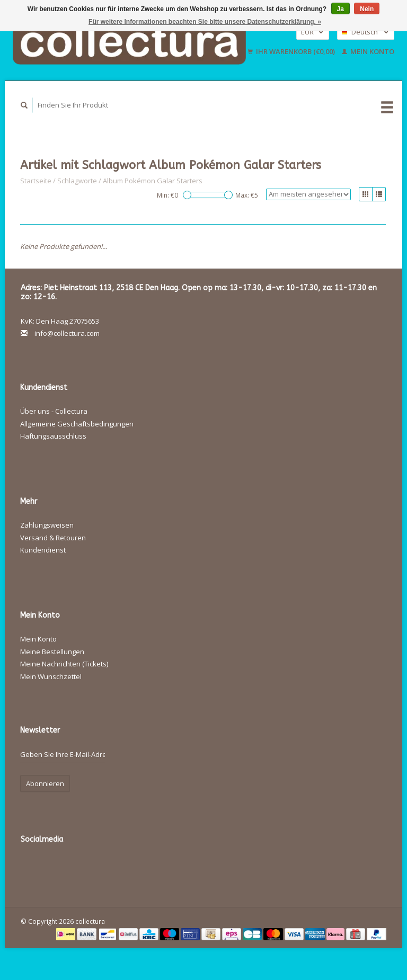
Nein (367, 9)
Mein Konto (368, 51)
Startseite (36, 181)
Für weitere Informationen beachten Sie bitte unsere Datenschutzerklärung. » (205, 22)
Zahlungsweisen (47, 525)
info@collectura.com (67, 333)
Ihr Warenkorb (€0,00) (292, 51)
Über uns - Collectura (54, 411)
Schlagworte (77, 181)
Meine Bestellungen (52, 652)
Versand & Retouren (53, 538)
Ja (340, 9)
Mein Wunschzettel (51, 676)
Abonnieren (45, 783)
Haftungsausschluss (53, 436)
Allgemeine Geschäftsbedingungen (77, 424)
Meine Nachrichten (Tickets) (64, 664)
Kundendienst (43, 550)
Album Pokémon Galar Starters (153, 181)
